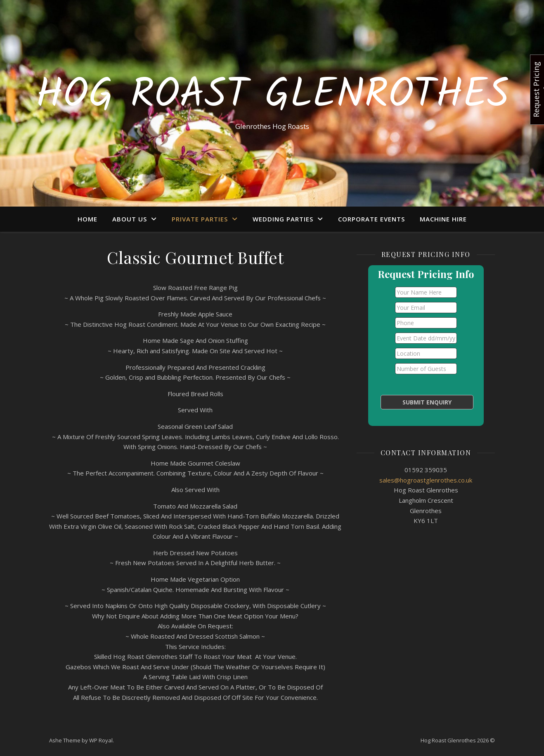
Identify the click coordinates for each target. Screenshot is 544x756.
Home (88, 219)
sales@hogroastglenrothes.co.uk (426, 480)
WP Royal (101, 740)
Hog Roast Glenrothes (272, 96)
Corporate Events (371, 219)
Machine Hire (443, 219)
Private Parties (200, 219)
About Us (130, 219)
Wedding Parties (283, 219)
